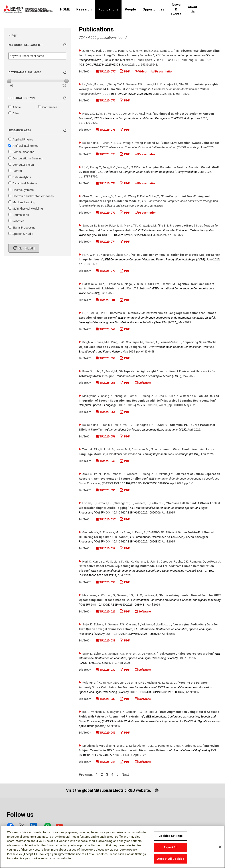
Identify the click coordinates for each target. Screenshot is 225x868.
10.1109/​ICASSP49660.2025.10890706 (136, 512)
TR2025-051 (106, 436)
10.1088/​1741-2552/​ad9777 (96, 755)
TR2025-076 (106, 183)
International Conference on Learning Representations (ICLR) (148, 430)
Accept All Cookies (171, 861)
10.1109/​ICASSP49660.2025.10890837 (136, 541)
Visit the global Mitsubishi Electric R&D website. (108, 790)
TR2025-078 (106, 130)
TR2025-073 (106, 271)
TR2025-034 (106, 582)
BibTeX (85, 71)
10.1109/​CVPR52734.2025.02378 (99, 65)
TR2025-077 (106, 71)
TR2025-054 (106, 412)
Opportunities (153, 9)
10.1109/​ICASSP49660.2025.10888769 (136, 634)
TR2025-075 (106, 154)
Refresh (26, 248)
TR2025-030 (106, 699)
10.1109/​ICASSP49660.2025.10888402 (160, 692)
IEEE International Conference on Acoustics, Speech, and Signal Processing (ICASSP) (143, 571)
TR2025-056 (106, 383)
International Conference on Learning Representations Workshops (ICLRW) (153, 454)
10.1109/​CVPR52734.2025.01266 (131, 94)
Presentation (162, 71)
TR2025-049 (106, 461)
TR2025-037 (106, 519)
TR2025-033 (106, 640)
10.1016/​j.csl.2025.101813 (141, 405)
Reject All (171, 849)
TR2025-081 (106, 300)
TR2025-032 (106, 670)
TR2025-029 (106, 611)
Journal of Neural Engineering (192, 750)
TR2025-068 (106, 329)
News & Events (179, 9)
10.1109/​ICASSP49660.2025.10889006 (144, 483)
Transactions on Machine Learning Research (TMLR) (148, 376)
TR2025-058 (106, 358)
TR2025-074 (106, 242)
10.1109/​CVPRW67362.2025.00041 (130, 235)
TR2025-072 (106, 100)
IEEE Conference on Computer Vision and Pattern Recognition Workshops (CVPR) (155, 259)
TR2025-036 (106, 490)
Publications (108, 9)
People (130, 9)
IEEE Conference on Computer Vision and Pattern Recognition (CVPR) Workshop (143, 118)
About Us (198, 9)
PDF (125, 71)
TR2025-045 (106, 733)
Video (141, 71)
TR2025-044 (106, 762)
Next (125, 775)
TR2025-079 (106, 213)
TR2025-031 (106, 548)
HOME (65, 9)
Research (84, 9)
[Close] (220, 849)
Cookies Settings (171, 838)
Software (143, 383)
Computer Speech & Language (98, 405)
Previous (86, 775)
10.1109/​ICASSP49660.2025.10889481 (121, 605)
